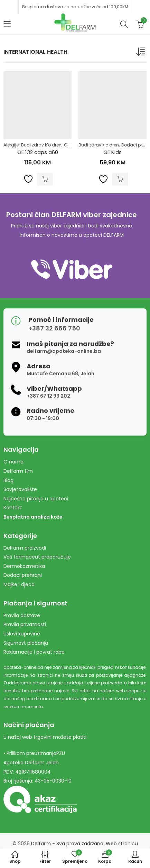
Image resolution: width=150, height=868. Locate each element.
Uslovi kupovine (22, 634)
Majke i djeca (19, 584)
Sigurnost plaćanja (26, 643)
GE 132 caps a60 (38, 152)
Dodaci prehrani (23, 575)
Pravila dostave (22, 615)
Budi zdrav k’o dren (41, 145)
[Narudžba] (141, 53)
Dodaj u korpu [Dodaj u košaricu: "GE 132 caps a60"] (45, 179)
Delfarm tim (18, 471)
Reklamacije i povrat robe (34, 652)
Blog (8, 480)
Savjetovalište (20, 489)
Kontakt (13, 508)
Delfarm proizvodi (25, 548)
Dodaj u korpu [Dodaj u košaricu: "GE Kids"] (120, 179)
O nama (13, 462)
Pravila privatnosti (25, 624)
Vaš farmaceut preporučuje (37, 557)
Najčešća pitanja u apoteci (36, 499)
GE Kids (112, 152)
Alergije (11, 145)
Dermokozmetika (24, 566)
